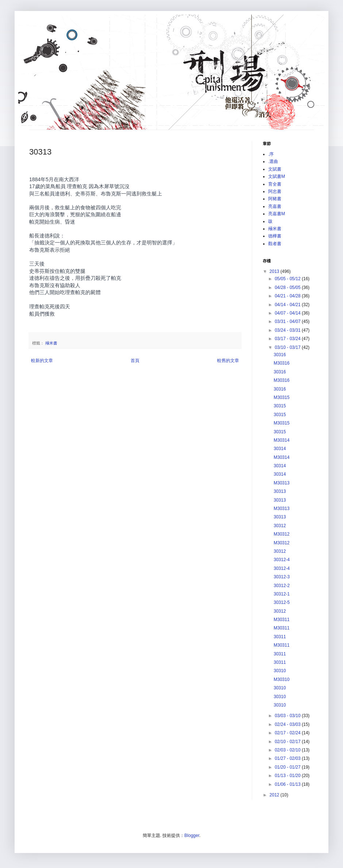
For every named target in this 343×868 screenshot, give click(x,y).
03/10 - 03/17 (288, 347)
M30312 (282, 534)
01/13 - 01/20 (288, 776)
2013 (275, 271)
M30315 (282, 397)
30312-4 (282, 560)
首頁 (135, 361)
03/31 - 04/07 (288, 321)
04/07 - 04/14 (288, 313)
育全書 (275, 184)
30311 (280, 637)
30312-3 (282, 577)
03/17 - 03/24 (288, 339)
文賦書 (275, 169)
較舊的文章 (228, 361)
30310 (280, 671)
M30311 (282, 620)
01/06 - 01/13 (288, 784)
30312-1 (282, 594)
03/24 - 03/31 (288, 330)
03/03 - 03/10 (288, 716)
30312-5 (282, 602)
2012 (275, 795)
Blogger (192, 835)
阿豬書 (275, 199)
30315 (280, 406)
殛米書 (51, 343)
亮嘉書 (275, 206)
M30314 (282, 440)
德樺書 (275, 236)
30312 (280, 526)
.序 (271, 154)
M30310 (282, 679)
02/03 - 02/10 (288, 750)
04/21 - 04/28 (288, 296)
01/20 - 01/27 (288, 767)
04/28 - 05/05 (288, 288)
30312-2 (282, 586)
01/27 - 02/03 (288, 758)
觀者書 (275, 244)
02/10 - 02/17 (288, 742)
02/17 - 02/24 (288, 733)
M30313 (282, 483)
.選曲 (273, 161)
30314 (280, 449)
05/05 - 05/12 (288, 279)
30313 (280, 491)
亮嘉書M (277, 214)
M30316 (282, 363)
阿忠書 (275, 191)
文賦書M (277, 176)
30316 (280, 355)
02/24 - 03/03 (288, 724)
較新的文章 (42, 361)
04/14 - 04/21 (288, 305)
